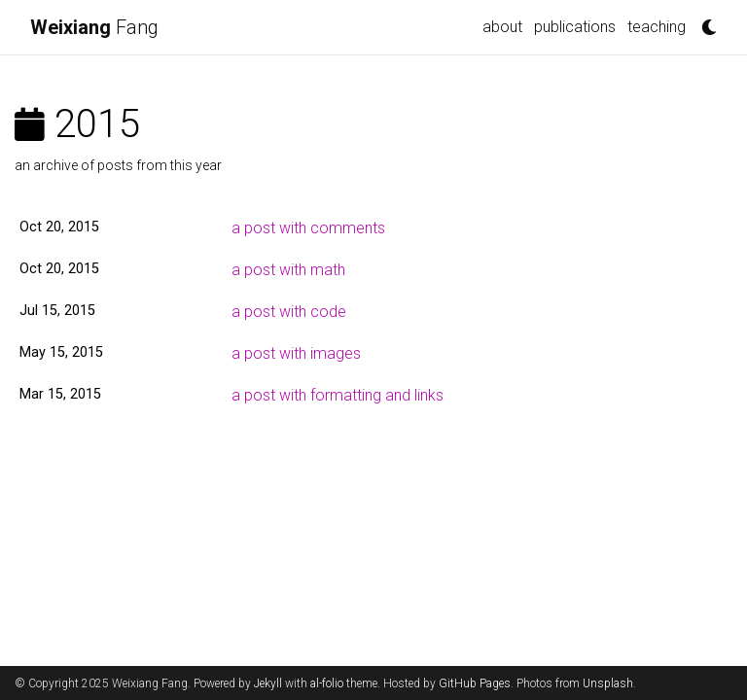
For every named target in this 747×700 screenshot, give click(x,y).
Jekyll (268, 683)
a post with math (288, 270)
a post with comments (308, 228)
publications (575, 27)
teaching (657, 27)
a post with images (296, 353)
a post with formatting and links (338, 395)
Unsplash (608, 683)
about (502, 27)
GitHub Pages (475, 683)
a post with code (289, 312)
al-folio (327, 683)
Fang (94, 27)
